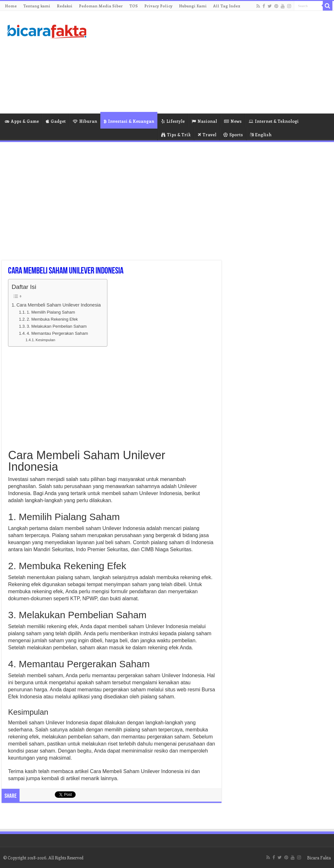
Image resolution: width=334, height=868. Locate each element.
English (261, 135)
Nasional (204, 121)
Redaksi (65, 6)
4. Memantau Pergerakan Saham (57, 333)
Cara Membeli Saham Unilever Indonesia (58, 305)
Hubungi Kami (193, 6)
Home (11, 6)
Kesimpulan (45, 340)
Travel (207, 135)
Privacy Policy (158, 6)
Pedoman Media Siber (101, 6)
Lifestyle (173, 121)
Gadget (56, 121)
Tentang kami (37, 6)
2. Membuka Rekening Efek (52, 319)
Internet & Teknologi (274, 121)
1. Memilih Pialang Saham (51, 312)
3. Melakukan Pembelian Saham (57, 326)
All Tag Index (227, 6)
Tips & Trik (176, 135)
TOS (134, 6)
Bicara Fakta (319, 858)
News (233, 121)
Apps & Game (22, 121)
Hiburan (85, 121)
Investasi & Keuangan (129, 121)
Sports (233, 135)
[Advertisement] (211, 62)
